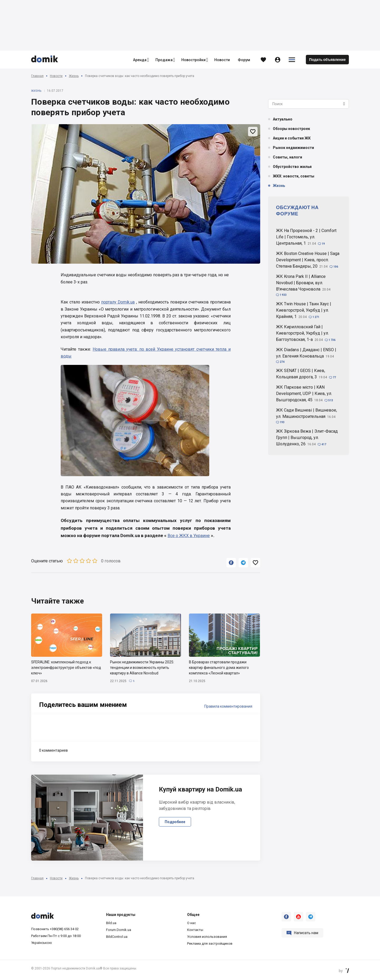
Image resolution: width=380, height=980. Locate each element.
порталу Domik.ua (118, 302)
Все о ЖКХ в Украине (189, 536)
